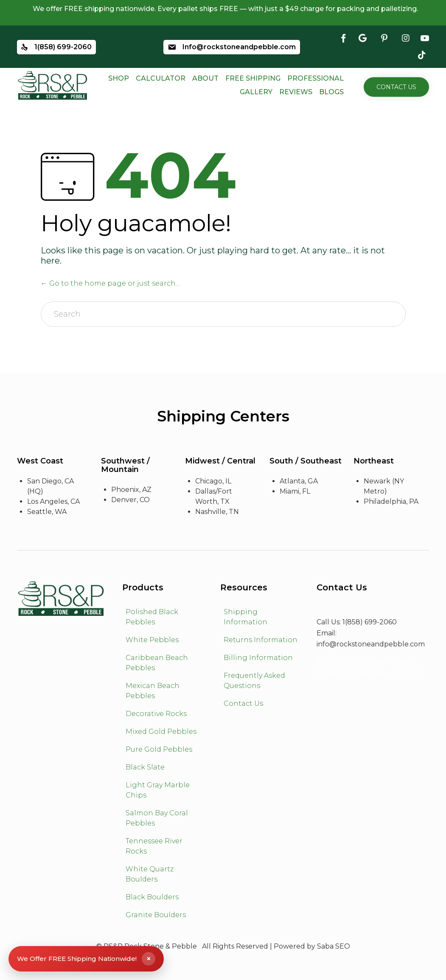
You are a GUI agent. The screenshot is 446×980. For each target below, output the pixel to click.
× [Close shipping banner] (149, 959)
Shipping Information (245, 617)
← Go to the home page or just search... (110, 283)
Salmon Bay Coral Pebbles (157, 818)
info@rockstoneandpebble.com (371, 644)
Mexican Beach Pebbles (153, 691)
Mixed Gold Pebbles (161, 731)
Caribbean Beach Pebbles (157, 663)
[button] (396, 87)
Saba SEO (334, 946)
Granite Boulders (156, 915)
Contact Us (243, 703)
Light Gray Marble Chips (158, 790)
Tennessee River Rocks (154, 846)
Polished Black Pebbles (152, 617)
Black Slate (145, 767)
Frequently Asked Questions (254, 681)
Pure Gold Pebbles (159, 749)
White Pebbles (152, 640)
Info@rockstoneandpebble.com (239, 47)
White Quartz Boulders (150, 874)
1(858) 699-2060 (63, 47)
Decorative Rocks (156, 714)
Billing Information (258, 658)
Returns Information (261, 640)
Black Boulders (152, 897)
